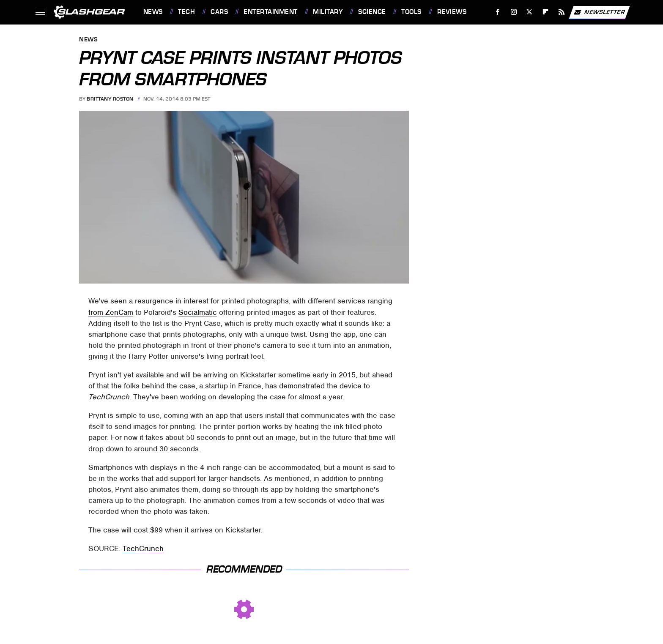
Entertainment (271, 12)
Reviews (452, 12)
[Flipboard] (546, 12)
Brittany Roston (110, 99)
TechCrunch (143, 548)
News (153, 12)
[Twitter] (530, 12)
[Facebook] (497, 12)
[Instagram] (514, 12)
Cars (219, 12)
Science (372, 12)
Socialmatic (198, 312)
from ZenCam (111, 312)
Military (328, 12)
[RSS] (561, 12)
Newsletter (599, 12)
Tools (411, 12)
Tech (186, 12)
